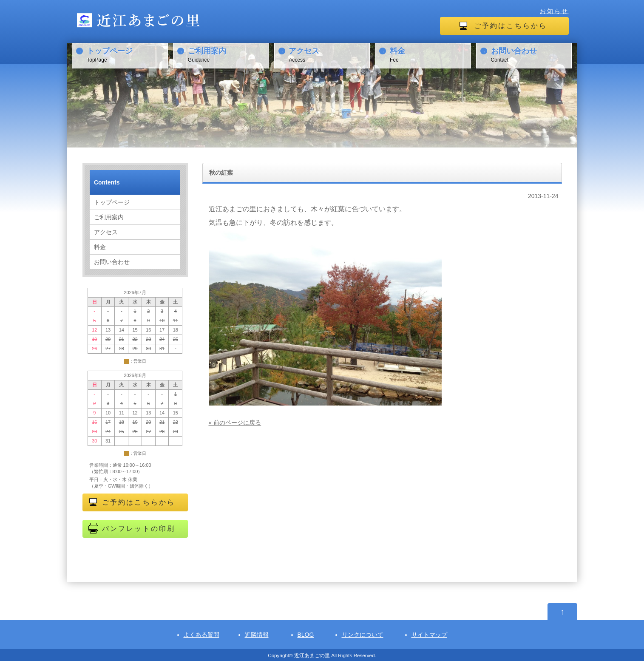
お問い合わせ (112, 262)
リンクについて (363, 635)
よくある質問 (201, 635)
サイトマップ (429, 635)
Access (328, 54)
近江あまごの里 (312, 655)
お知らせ (554, 11)
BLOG (306, 635)
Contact (530, 54)
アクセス (106, 232)
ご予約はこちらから (511, 26)
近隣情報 (257, 635)
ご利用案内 (109, 217)
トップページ (112, 202)
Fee (429, 54)
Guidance (227, 54)
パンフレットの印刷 (139, 529)
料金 (100, 247)
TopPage (126, 54)
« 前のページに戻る (235, 423)
